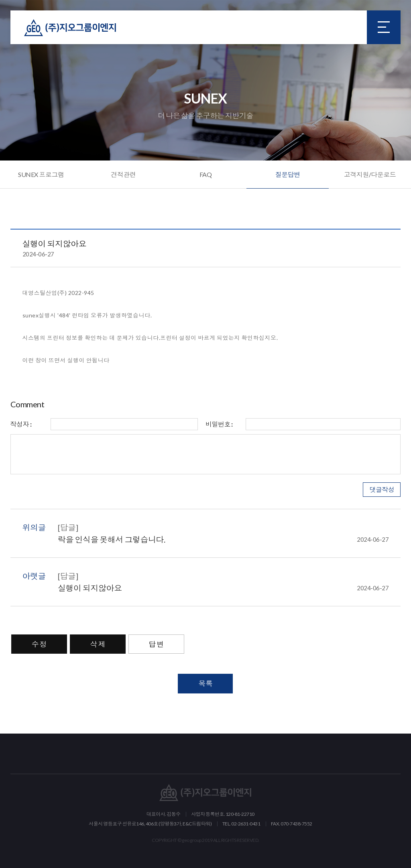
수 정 (39, 644)
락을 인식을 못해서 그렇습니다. (223, 539)
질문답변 (288, 174)
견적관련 (123, 174)
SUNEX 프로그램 (41, 174)
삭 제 (98, 644)
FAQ (206, 174)
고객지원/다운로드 (370, 174)
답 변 (157, 644)
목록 (205, 683)
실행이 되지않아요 (223, 588)
